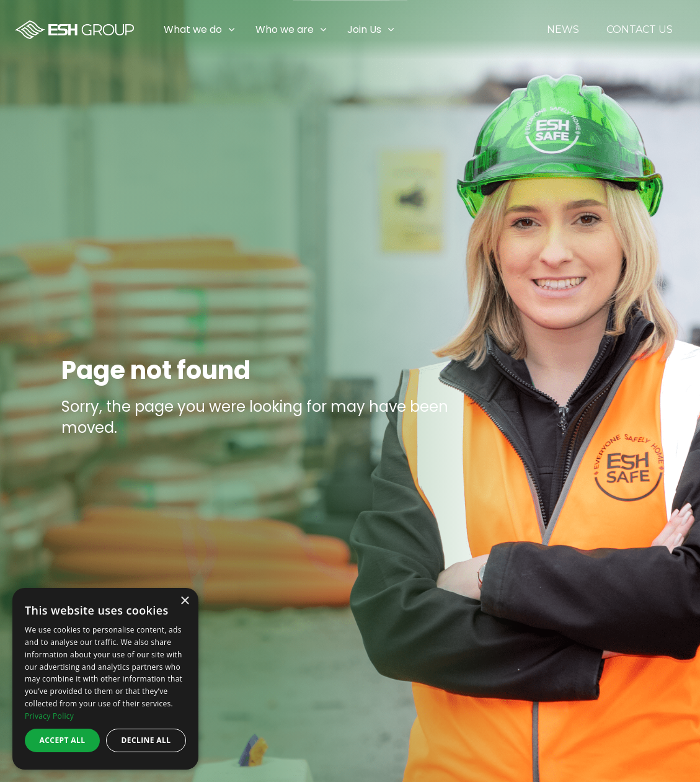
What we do (193, 29)
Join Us (364, 29)
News (563, 30)
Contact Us (640, 30)
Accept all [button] (63, 740)
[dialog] (105, 679)
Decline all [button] (146, 740)
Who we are (285, 29)
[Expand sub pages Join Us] (691, 30)
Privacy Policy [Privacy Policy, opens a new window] (49, 716)
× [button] (184, 601)
